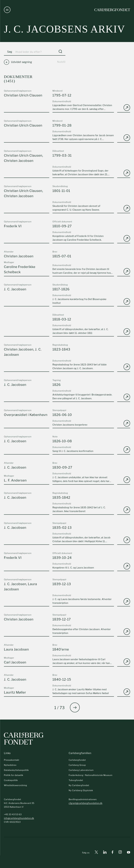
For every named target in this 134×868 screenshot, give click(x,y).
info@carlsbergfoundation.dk (19, 818)
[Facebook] (112, 853)
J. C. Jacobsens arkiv (64, 29)
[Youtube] (129, 853)
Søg (10, 52)
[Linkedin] (105, 853)
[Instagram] (120, 853)
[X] (96, 853)
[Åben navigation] (7, 10)
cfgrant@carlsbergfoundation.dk (86, 803)
